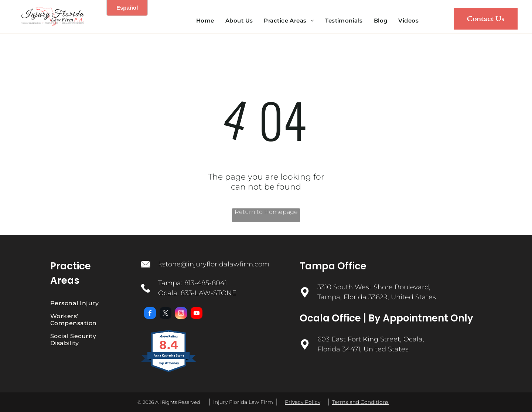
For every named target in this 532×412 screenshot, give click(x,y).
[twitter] (166, 314)
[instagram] (181, 314)
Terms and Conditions (360, 402)
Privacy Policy (303, 402)
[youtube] (197, 314)
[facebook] (150, 314)
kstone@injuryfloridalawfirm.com (214, 264)
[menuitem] (205, 21)
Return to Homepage (266, 212)
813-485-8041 (206, 283)
